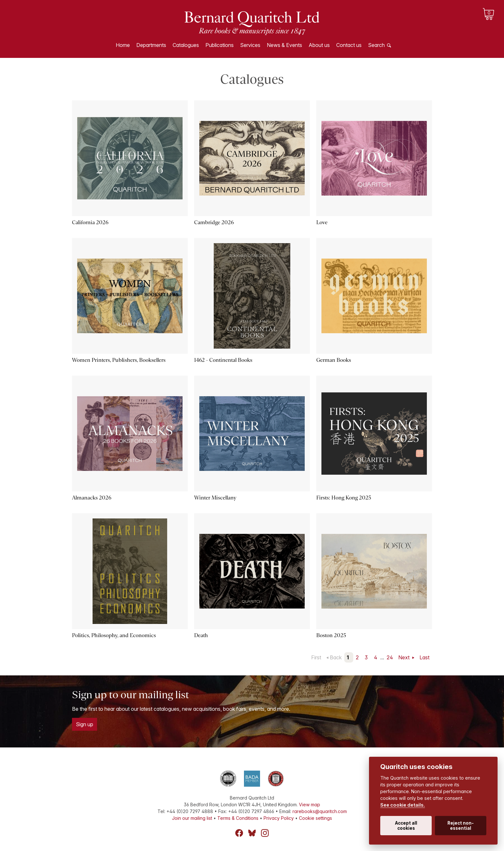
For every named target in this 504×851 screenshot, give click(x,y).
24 (390, 657)
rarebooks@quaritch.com (320, 811)
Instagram (265, 833)
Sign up (85, 724)
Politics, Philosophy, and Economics (114, 635)
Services (250, 45)
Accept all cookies (406, 826)
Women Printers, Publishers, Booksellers (119, 360)
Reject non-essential (461, 826)
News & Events (284, 45)
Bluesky (252, 833)
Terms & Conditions (238, 818)
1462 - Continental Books (223, 360)
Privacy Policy (279, 818)
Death (201, 635)
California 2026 (90, 222)
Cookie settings (315, 818)
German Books (334, 360)
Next (405, 657)
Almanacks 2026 (92, 498)
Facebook (239, 833)
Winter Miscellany (215, 498)
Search (376, 45)
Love (322, 222)
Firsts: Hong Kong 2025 (344, 498)
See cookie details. (403, 805)
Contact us (349, 45)
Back (336, 657)
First (316, 657)
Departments (151, 45)
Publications (220, 45)
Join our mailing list (192, 818)
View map (310, 805)
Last (424, 657)
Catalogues (186, 45)
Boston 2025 (331, 635)
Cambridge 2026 (214, 222)
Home (123, 45)
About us (319, 45)
